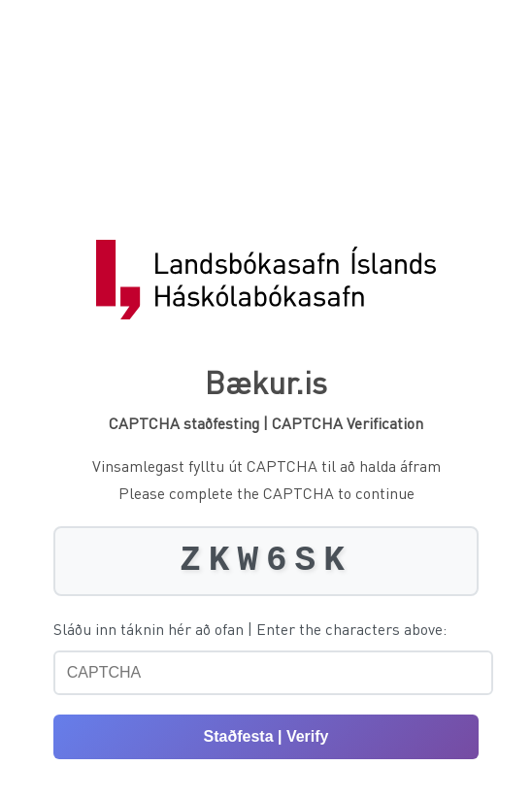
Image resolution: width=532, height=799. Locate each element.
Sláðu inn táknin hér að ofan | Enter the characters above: (250, 629)
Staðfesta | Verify (266, 736)
